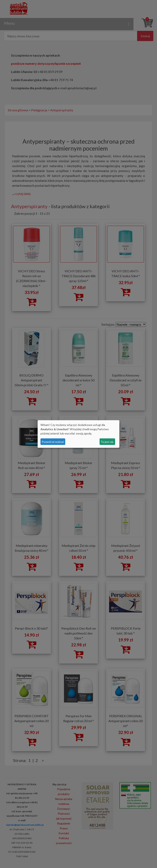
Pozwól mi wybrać (53, 442)
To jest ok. (107, 442)
